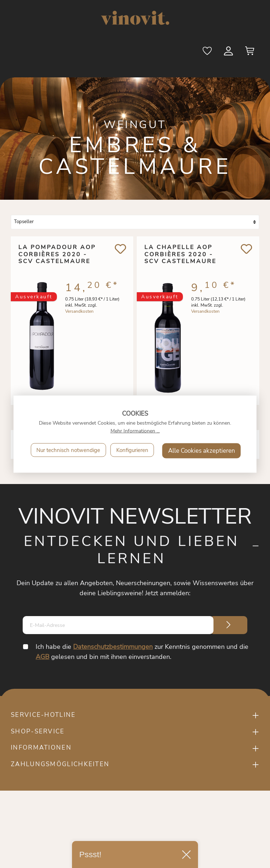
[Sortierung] (135, 222)
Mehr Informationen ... (135, 431)
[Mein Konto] (229, 53)
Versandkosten (79, 313)
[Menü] (24, 53)
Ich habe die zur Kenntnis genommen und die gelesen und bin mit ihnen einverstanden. (142, 652)
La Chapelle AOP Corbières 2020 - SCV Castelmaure (180, 255)
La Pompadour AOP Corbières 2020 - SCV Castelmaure (57, 255)
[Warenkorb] (250, 53)
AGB (43, 657)
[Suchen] (186, 53)
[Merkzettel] (208, 53)
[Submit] (229, 625)
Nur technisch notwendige (68, 450)
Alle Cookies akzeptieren (202, 451)
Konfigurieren (132, 450)
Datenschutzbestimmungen (113, 647)
